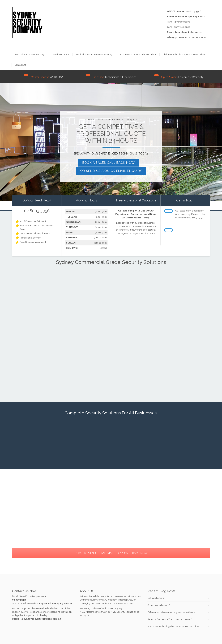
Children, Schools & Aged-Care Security (184, 54)
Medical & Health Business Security (95, 54)
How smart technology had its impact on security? (173, 626)
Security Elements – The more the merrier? (170, 619)
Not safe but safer (156, 598)
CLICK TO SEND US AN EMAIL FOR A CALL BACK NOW (111, 553)
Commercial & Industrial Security (138, 54)
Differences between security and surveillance (171, 612)
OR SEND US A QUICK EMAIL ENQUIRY (111, 171)
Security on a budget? (159, 605)
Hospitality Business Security (30, 54)
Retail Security (61, 54)
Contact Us (20, 65)
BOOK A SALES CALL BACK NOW (108, 163)
